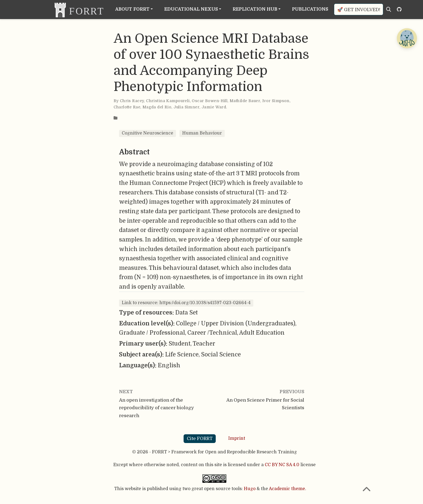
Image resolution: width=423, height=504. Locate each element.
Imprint (237, 438)
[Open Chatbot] (407, 38)
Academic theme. (287, 489)
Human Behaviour (202, 133)
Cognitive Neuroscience (147, 133)
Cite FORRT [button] (200, 439)
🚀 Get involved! (359, 10)
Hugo (250, 489)
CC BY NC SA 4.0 (282, 465)
